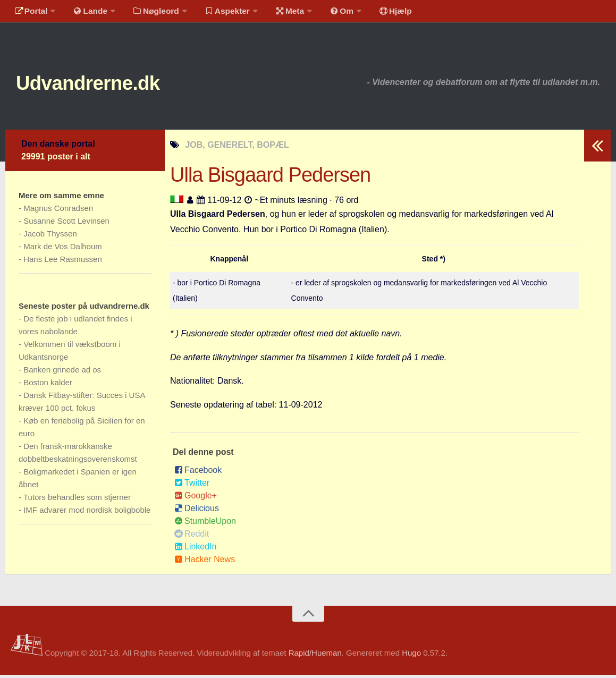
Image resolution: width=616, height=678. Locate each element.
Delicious (197, 511)
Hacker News (205, 562)
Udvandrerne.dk (99, 85)
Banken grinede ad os (62, 373)
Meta (280, 13)
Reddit (192, 537)
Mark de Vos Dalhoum (63, 249)
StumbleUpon (205, 524)
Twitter (192, 486)
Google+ (196, 499)
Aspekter (220, 13)
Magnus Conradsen (58, 211)
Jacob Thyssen (50, 237)
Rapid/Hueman (315, 655)
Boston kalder (48, 385)
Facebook (198, 473)
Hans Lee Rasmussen (63, 262)
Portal (30, 13)
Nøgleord (150, 13)
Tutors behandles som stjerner (77, 500)
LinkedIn (196, 550)
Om (330, 13)
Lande (87, 13)
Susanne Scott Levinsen (66, 224)
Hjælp (380, 13)
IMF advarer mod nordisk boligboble (87, 513)
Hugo (411, 655)
